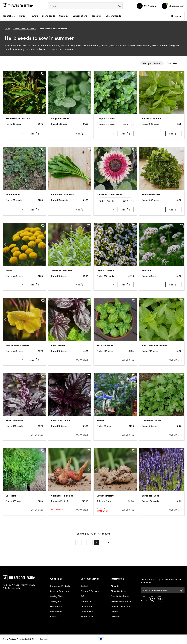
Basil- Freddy (58, 345)
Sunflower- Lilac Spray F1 (110, 194)
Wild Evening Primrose (18, 345)
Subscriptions (80, 16)
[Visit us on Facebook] (144, 599)
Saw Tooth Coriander (62, 194)
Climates (54, 617)
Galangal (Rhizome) (62, 496)
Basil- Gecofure (105, 345)
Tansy (9, 270)
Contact (84, 586)
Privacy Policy (87, 617)
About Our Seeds (119, 591)
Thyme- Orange (105, 270)
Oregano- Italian (106, 118)
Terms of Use (86, 606)
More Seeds (49, 16)
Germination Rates (120, 596)
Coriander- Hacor (151, 420)
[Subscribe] (181, 590)
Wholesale (116, 617)
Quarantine (86, 601)
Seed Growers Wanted (122, 601)
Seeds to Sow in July (60, 591)
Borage (101, 420)
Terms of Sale (87, 611)
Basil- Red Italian (60, 420)
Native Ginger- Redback (19, 118)
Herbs (22, 16)
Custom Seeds (113, 16)
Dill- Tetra (11, 496)
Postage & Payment (90, 591)
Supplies (64, 16)
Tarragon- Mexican (62, 270)
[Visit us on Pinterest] (160, 599)
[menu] (120, 6)
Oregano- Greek (60, 118)
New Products (57, 611)
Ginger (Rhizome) (106, 496)
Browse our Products (60, 586)
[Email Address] (159, 590)
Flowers (34, 16)
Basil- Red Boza (14, 420)
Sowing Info (56, 601)
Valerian (146, 270)
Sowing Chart (57, 596)
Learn (176, 16)
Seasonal (96, 16)
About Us (115, 586)
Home (8, 29)
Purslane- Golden (151, 118)
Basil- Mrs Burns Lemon (155, 345)
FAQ (82, 596)
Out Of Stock (82, 360)
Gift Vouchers (56, 606)
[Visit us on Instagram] (152, 599)
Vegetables (9, 16)
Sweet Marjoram (151, 194)
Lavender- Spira (151, 496)
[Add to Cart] (35, 134)
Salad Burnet (13, 194)
